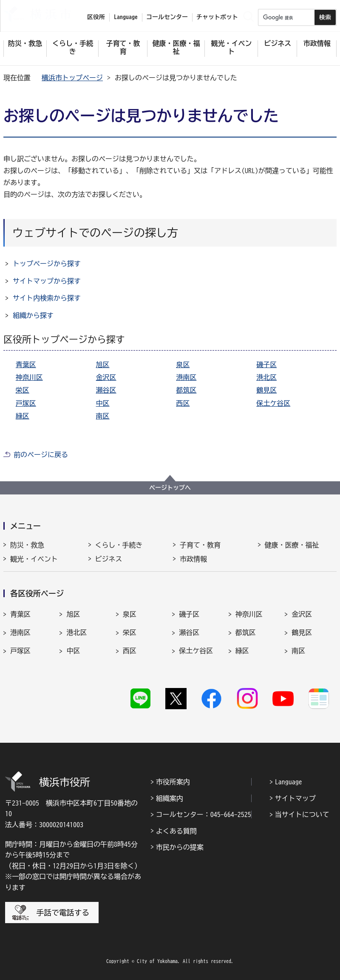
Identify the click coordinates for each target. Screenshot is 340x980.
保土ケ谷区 (273, 403)
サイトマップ (295, 798)
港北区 (266, 377)
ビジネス (109, 559)
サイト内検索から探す (47, 298)
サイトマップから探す (47, 281)
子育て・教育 (200, 545)
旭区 (103, 365)
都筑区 (186, 390)
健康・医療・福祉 (292, 545)
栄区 (23, 390)
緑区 (23, 416)
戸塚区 (26, 403)
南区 (103, 416)
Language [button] (126, 17)
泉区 (183, 365)
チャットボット (217, 17)
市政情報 (193, 559)
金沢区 (106, 377)
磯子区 (266, 365)
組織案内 (170, 798)
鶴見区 (266, 390)
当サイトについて (302, 814)
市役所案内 (173, 782)
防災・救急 (27, 545)
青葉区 (26, 365)
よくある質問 (176, 831)
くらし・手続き (119, 545)
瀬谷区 (106, 390)
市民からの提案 (180, 847)
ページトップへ (170, 488)
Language (289, 782)
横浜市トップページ (72, 78)
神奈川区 (29, 377)
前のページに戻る (41, 455)
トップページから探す (47, 264)
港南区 (186, 377)
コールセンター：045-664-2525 (204, 814)
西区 (183, 403)
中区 (103, 403)
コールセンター (167, 17)
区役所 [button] (96, 17)
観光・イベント (34, 559)
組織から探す (33, 315)
